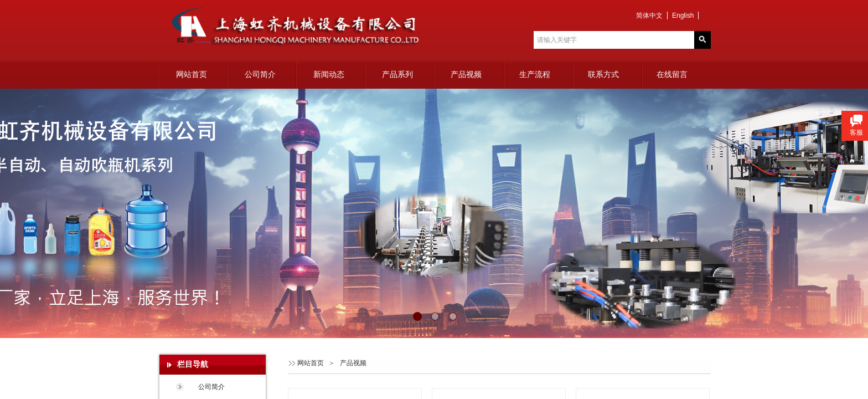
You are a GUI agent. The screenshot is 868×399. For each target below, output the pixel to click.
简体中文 (649, 16)
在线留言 (672, 75)
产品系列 (397, 75)
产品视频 (466, 75)
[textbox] (614, 40)
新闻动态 (329, 75)
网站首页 (192, 75)
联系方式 (603, 75)
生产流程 (535, 75)
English (683, 16)
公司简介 (260, 75)
